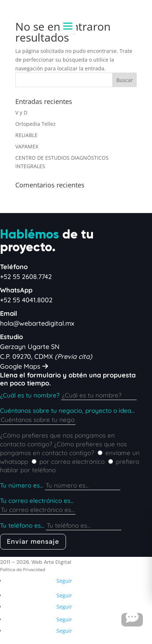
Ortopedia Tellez (36, 124)
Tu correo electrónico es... (37, 501)
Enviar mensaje (33, 542)
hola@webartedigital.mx (37, 323)
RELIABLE (26, 135)
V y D (21, 112)
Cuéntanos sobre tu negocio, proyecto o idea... (67, 410)
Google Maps (24, 366)
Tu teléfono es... (22, 525)
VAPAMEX (27, 146)
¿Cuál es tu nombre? (30, 395)
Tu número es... (22, 485)
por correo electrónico (72, 461)
